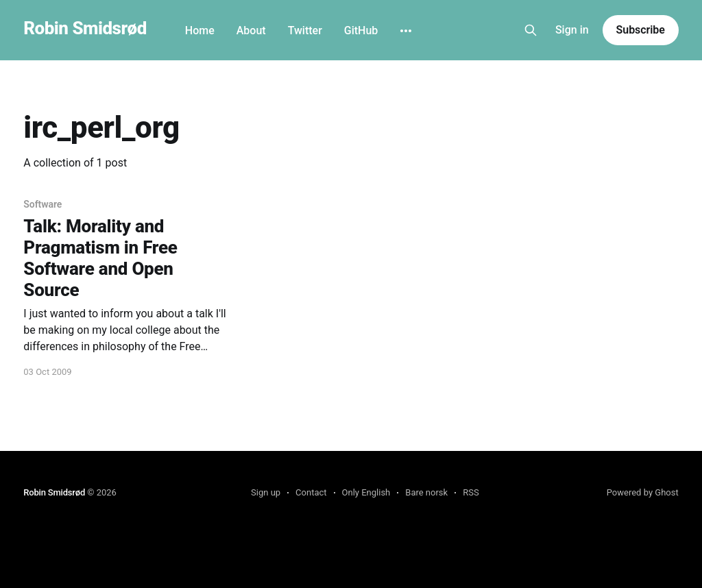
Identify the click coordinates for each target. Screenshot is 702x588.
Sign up (266, 492)
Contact (311, 492)
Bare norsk (426, 492)
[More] (406, 31)
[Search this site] (531, 30)
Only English (366, 492)
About (251, 30)
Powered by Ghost (643, 492)
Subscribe (641, 30)
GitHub (361, 30)
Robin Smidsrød (85, 28)
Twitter (305, 30)
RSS (471, 492)
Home (200, 30)
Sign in (572, 30)
